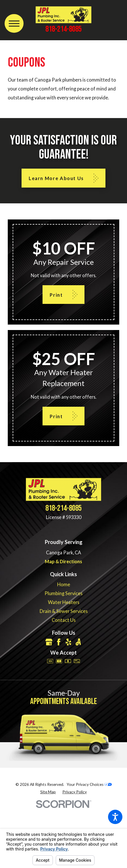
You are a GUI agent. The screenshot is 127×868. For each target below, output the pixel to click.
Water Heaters (64, 602)
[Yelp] (69, 642)
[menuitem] (63, 584)
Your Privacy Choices (89, 784)
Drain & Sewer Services (64, 611)
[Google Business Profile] (49, 642)
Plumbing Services (63, 593)
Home (64, 584)
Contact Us (64, 620)
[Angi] (78, 642)
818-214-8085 (63, 29)
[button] (115, 817)
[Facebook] (59, 642)
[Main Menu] (14, 23)
